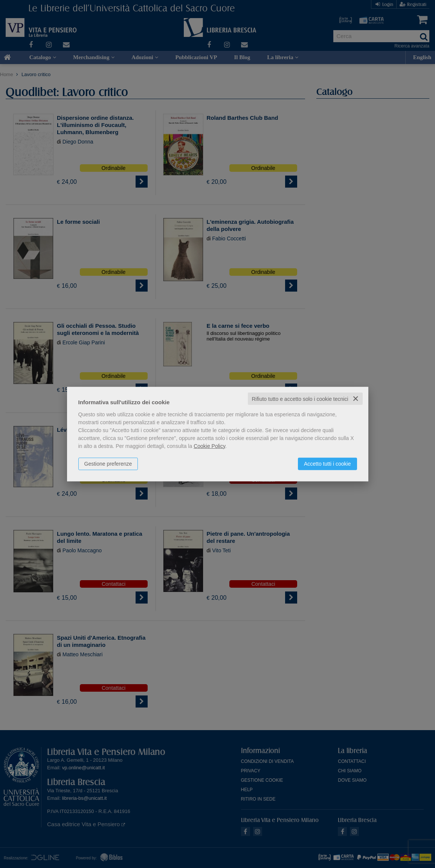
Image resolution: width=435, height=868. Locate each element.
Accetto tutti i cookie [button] (327, 463)
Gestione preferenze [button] (108, 463)
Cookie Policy (209, 446)
